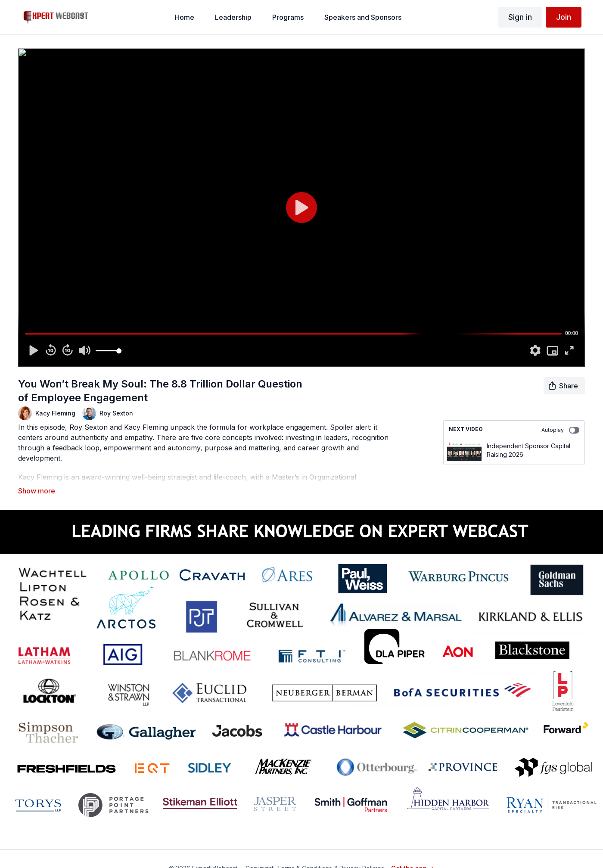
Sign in (520, 17)
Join (564, 17)
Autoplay (560, 430)
